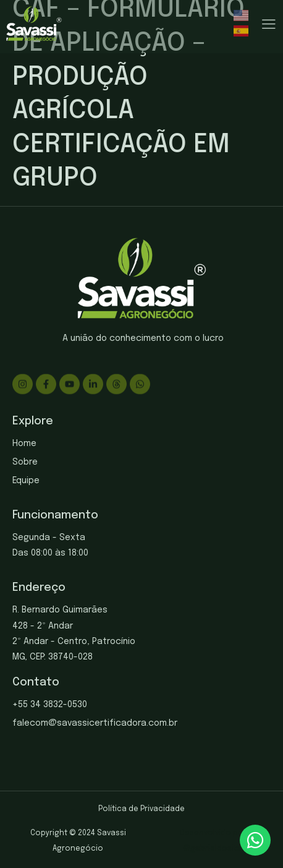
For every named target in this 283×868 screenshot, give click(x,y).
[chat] (255, 840)
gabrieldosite (216, 849)
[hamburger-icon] (268, 25)
